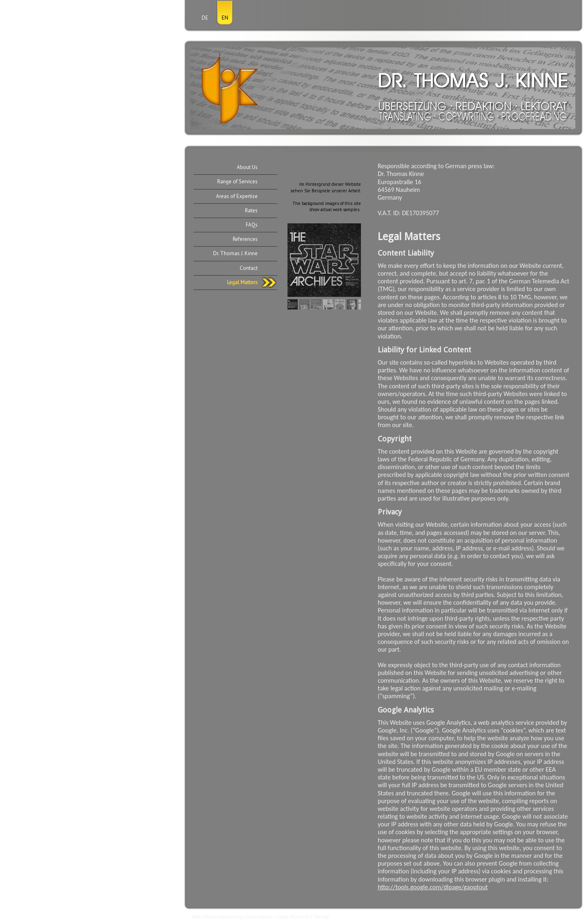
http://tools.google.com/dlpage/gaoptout (433, 887)
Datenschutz (260, 917)
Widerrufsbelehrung (224, 917)
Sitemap (321, 917)
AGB (196, 917)
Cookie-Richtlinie (293, 917)
